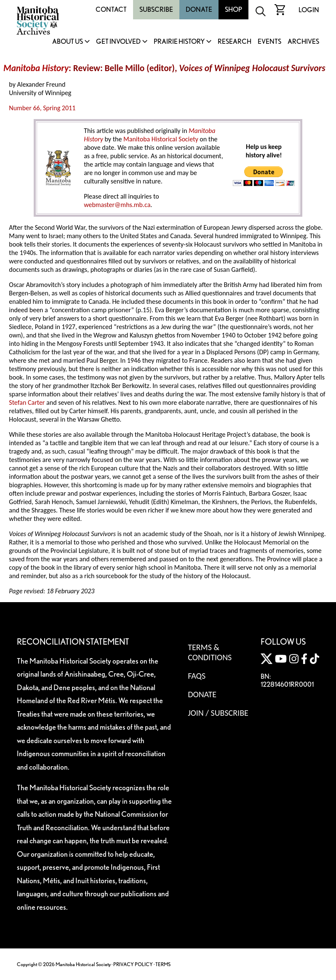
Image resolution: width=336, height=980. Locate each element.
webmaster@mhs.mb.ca (117, 205)
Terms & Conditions (210, 652)
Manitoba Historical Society (161, 139)
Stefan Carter (27, 402)
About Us (68, 42)
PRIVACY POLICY (133, 964)
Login (309, 10)
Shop (233, 9)
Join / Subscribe (218, 713)
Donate (199, 9)
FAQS (197, 676)
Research (235, 42)
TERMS (163, 964)
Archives (303, 42)
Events (269, 42)
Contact (111, 9)
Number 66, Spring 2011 (42, 108)
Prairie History (179, 42)
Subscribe (156, 9)
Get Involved (118, 42)
